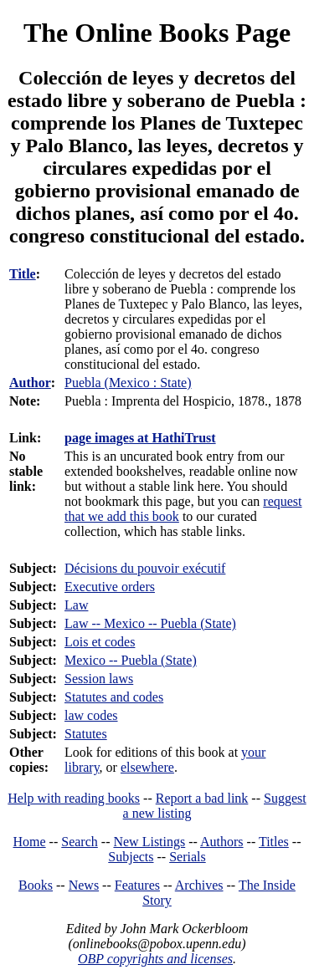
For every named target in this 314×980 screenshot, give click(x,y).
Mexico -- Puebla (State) (131, 660)
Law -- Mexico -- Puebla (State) (150, 623)
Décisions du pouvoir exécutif (145, 568)
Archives (199, 885)
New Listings (149, 842)
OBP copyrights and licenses (155, 959)
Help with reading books (74, 798)
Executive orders (110, 587)
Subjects (131, 857)
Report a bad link (202, 798)
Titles (274, 842)
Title (23, 274)
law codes (91, 715)
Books (36, 885)
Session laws (99, 679)
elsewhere (147, 767)
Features (137, 885)
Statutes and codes (114, 697)
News (84, 885)
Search (80, 842)
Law (76, 605)
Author (30, 383)
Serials (188, 857)
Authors (222, 842)
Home (30, 842)
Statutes (86, 734)
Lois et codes (100, 642)
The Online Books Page (157, 33)
